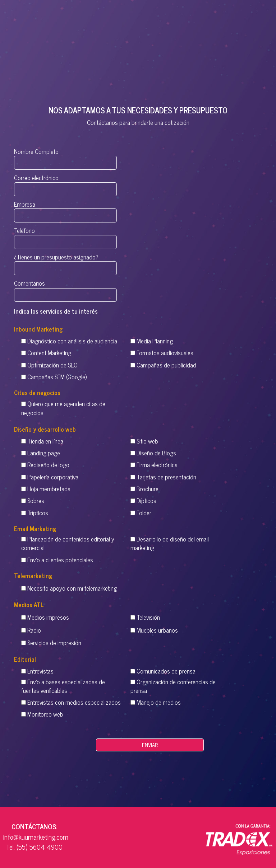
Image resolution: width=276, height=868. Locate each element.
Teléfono (65, 236)
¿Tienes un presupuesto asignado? (65, 263)
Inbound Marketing (38, 329)
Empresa (65, 210)
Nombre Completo (65, 157)
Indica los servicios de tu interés (56, 311)
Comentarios (65, 289)
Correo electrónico (65, 184)
